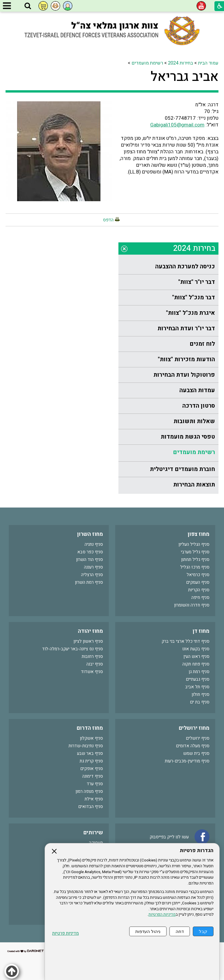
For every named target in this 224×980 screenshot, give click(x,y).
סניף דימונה (93, 776)
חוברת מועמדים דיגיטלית (182, 469)
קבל (203, 931)
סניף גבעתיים (198, 679)
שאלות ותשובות (194, 421)
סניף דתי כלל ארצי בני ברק (185, 641)
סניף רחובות (92, 656)
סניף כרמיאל (198, 575)
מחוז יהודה (90, 631)
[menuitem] (168, 267)
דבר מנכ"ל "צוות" (194, 297)
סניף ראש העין (196, 656)
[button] (28, 6)
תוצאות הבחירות (194, 485)
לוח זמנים (202, 344)
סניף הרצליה (92, 575)
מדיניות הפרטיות (162, 915)
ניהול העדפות (148, 931)
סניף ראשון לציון (88, 641)
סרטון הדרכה (199, 406)
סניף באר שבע (90, 753)
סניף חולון (201, 694)
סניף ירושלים (198, 738)
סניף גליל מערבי (195, 552)
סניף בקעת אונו (196, 649)
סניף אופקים (92, 769)
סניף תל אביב (197, 687)
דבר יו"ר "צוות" (197, 282)
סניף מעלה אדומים (193, 746)
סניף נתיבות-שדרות (86, 746)
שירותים (93, 833)
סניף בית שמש (196, 753)
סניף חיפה (200, 597)
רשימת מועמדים (147, 63)
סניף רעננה (93, 567)
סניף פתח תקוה (196, 664)
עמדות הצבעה (197, 390)
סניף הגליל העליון (194, 544)
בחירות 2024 (181, 63)
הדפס (108, 220)
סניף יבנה (95, 664)
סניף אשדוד (92, 672)
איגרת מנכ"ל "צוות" (190, 313)
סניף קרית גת (91, 761)
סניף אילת (94, 799)
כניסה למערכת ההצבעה (185, 266)
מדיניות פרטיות (65, 933)
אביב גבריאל (184, 77)
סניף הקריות (199, 590)
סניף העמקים (198, 582)
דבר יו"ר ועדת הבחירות (186, 328)
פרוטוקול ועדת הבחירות (184, 375)
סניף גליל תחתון (195, 559)
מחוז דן (201, 631)
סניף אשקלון (91, 738)
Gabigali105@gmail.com (177, 125)
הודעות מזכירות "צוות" (186, 359)
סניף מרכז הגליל (195, 567)
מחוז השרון (90, 534)
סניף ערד (95, 784)
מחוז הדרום (90, 728)
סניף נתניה (94, 544)
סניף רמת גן (199, 672)
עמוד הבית (208, 63)
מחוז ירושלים (194, 728)
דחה (180, 931)
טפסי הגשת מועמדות (188, 437)
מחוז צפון (198, 534)
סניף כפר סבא (90, 552)
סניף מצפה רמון (89, 791)
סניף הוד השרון (90, 559)
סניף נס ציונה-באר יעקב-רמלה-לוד (72, 649)
